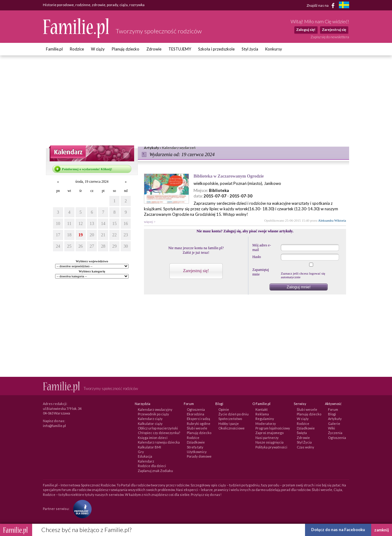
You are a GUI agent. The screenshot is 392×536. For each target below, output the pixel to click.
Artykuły (335, 419)
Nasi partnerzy (267, 438)
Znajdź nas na (322, 6)
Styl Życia (304, 442)
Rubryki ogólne (199, 424)
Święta (302, 433)
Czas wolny (305, 447)
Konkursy (274, 49)
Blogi (332, 414)
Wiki (332, 428)
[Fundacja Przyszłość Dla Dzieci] (81, 509)
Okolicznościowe (232, 428)
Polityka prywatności (271, 447)
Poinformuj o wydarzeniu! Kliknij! (87, 169)
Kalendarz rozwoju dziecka (159, 442)
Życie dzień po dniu (234, 414)
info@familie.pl (54, 426)
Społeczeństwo (230, 419)
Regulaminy (265, 419)
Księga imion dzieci (153, 438)
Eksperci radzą (198, 419)
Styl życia (250, 49)
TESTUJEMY (180, 49)
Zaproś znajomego (269, 433)
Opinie (224, 409)
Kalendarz (146, 461)
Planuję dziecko (126, 49)
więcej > (150, 222)
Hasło (257, 257)
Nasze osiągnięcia (269, 442)
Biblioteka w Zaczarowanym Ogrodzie (229, 176)
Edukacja (145, 456)
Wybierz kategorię (92, 271)
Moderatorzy (266, 424)
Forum (333, 409)
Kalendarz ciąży (150, 419)
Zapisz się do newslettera (330, 37)
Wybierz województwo (92, 261)
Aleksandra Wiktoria (332, 220)
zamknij (382, 530)
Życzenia (335, 433)
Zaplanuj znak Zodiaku (155, 471)
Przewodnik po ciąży (153, 414)
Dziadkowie (196, 442)
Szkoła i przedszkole (216, 49)
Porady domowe (199, 456)
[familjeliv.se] (344, 6)
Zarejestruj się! (196, 271)
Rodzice (77, 49)
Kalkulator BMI (149, 447)
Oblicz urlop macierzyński (158, 428)
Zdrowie (154, 49)
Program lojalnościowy (273, 428)
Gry (141, 452)
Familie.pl (54, 49)
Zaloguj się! (306, 30)
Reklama (262, 414)
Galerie (334, 424)
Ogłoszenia (196, 409)
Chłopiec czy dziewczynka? (159, 433)
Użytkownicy (197, 452)
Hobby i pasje (229, 424)
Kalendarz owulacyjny (155, 409)
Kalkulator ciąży (150, 424)
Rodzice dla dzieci (152, 466)
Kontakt (262, 409)
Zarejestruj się (334, 30)
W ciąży (98, 49)
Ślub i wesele (197, 428)
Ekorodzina (196, 414)
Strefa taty (195, 447)
